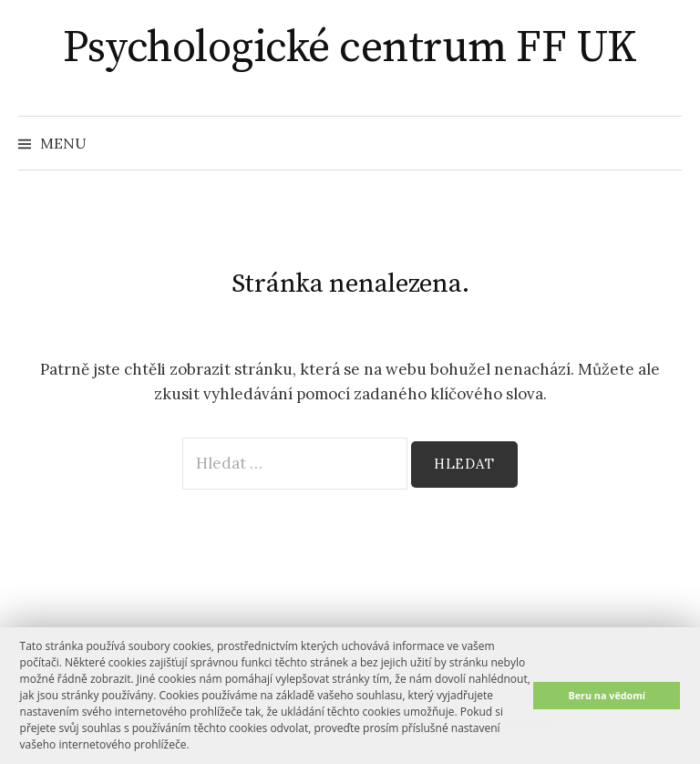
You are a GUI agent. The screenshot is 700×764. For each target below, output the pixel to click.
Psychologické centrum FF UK (350, 48)
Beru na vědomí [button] (607, 695)
